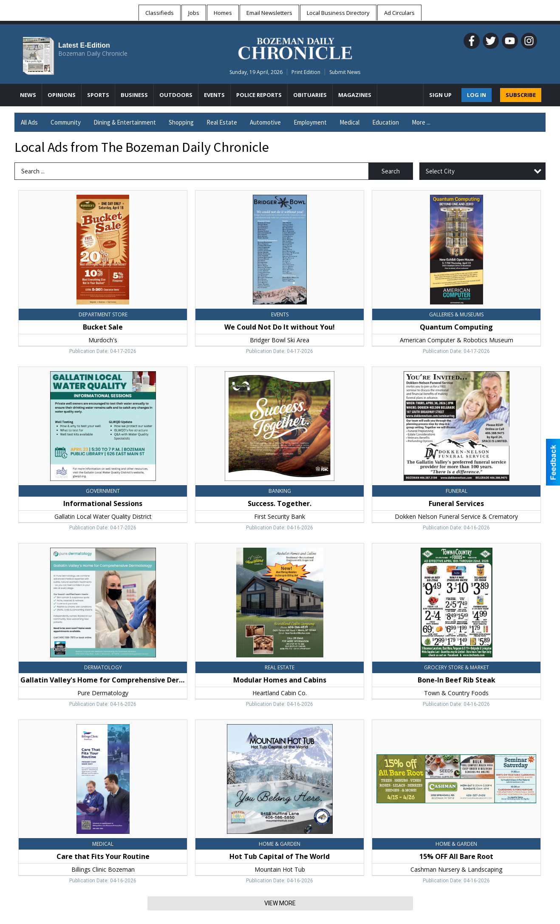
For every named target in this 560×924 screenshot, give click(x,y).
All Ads (29, 122)
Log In (477, 95)
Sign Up (440, 95)
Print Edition (306, 72)
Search (391, 171)
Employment (310, 122)
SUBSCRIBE (521, 95)
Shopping (181, 122)
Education (386, 122)
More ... (421, 122)
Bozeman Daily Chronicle (93, 53)
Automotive (265, 122)
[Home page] (295, 47)
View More (280, 903)
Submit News (345, 72)
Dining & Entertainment (125, 122)
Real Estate (222, 122)
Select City (440, 171)
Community (66, 122)
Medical (349, 122)
